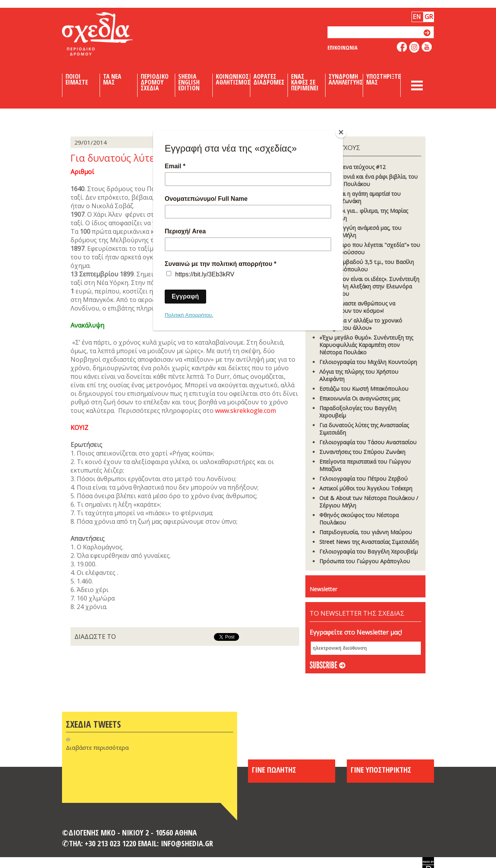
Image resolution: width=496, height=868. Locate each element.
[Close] (341, 132)
